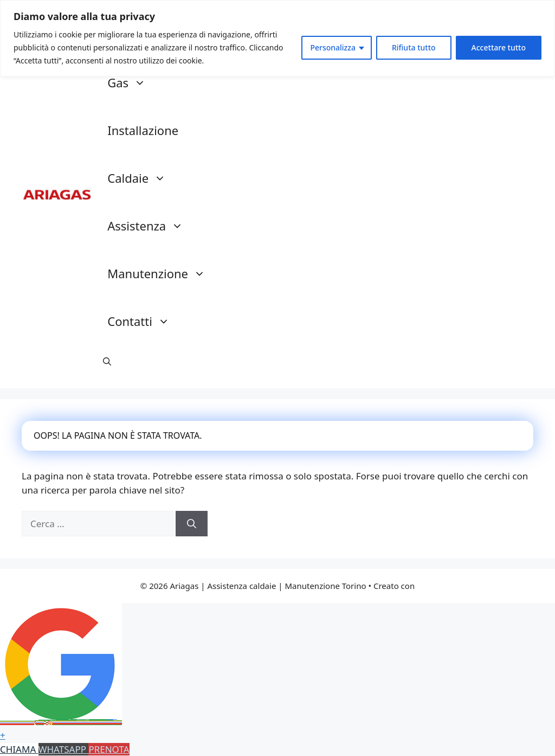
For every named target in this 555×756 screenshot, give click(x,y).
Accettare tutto (499, 47)
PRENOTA (109, 749)
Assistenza (151, 226)
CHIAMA (19, 749)
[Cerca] (192, 524)
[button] (107, 361)
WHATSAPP (64, 749)
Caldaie (142, 178)
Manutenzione (162, 273)
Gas (132, 82)
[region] (277, 38)
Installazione (143, 130)
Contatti (144, 321)
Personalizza (333, 47)
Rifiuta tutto (414, 47)
